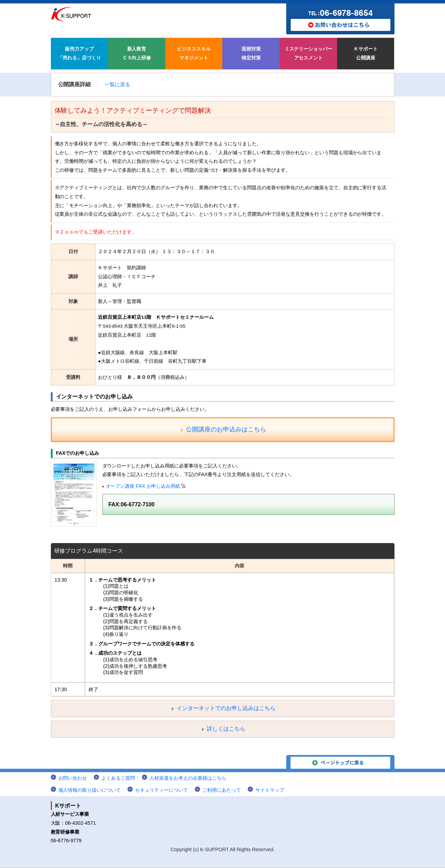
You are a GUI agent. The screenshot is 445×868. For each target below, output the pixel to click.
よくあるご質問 (118, 778)
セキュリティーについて (162, 790)
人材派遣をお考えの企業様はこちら (188, 778)
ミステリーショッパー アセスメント (309, 53)
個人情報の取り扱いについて (90, 790)
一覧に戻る (117, 84)
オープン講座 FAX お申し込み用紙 (143, 487)
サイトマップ (270, 790)
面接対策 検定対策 (251, 53)
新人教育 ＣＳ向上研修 (137, 53)
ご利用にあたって (222, 790)
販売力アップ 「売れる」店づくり (79, 53)
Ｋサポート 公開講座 (366, 53)
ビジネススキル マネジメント (194, 53)
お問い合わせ (73, 778)
